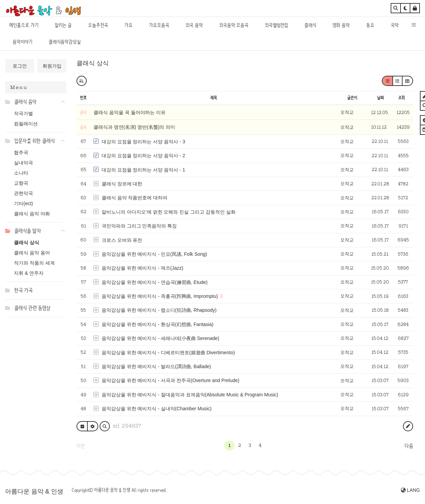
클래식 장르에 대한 (122, 184)
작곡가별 (23, 113)
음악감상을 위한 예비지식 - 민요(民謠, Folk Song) (154, 254)
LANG (410, 490)
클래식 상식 (27, 242)
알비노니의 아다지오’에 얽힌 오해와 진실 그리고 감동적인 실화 (169, 212)
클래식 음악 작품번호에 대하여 (135, 198)
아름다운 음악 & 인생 (34, 491)
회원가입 (52, 66)
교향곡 (21, 183)
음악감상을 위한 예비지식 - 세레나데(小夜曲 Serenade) (160, 338)
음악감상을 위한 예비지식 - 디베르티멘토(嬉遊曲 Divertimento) (168, 353)
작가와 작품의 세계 (34, 263)
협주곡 (21, 152)
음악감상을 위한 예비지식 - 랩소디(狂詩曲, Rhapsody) (159, 310)
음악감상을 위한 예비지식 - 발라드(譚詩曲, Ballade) (156, 366)
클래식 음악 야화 (32, 214)
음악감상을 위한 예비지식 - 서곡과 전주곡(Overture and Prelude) (171, 380)
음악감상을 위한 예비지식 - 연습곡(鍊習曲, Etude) (155, 282)
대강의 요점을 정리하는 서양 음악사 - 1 (143, 170)
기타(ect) (23, 203)
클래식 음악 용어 (32, 253)
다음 (409, 446)
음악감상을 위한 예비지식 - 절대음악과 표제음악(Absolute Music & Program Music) (190, 395)
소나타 (21, 173)
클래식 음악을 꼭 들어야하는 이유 (130, 112)
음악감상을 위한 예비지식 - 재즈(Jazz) (142, 268)
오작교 (347, 112)
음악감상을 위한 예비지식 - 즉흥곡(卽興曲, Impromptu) (160, 296)
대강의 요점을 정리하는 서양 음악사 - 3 (143, 142)
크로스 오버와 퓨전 (122, 240)
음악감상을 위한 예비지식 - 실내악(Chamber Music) (157, 409)
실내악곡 (23, 163)
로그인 (20, 66)
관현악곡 (23, 193)
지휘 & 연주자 (29, 273)
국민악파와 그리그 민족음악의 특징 (139, 226)
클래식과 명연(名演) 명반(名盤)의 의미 (134, 127)
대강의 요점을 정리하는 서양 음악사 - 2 (143, 156)
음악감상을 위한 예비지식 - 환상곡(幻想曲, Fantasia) (158, 324)
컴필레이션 (26, 124)
